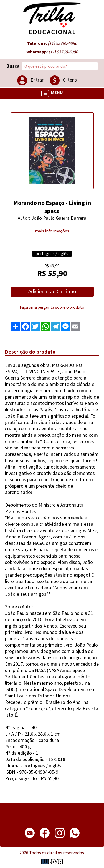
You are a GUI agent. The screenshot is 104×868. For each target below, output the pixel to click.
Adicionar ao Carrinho (52, 292)
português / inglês (52, 254)
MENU (52, 94)
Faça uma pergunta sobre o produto (52, 307)
